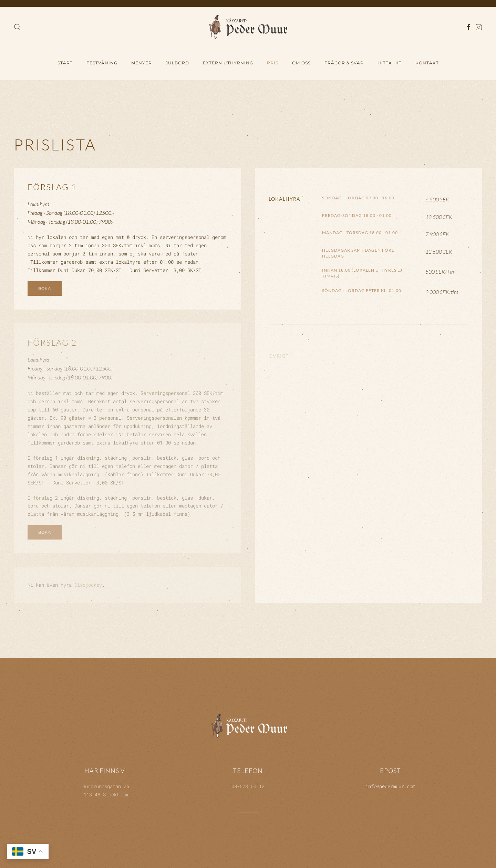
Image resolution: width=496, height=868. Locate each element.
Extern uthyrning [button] (228, 63)
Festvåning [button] (102, 63)
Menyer (142, 63)
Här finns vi (106, 770)
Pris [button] (273, 63)
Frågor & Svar (344, 63)
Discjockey (88, 585)
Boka (45, 289)
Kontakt (427, 63)
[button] (17, 27)
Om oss (301, 63)
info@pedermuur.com (390, 785)
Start (65, 63)
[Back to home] (248, 27)
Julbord (177, 63)
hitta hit (390, 63)
